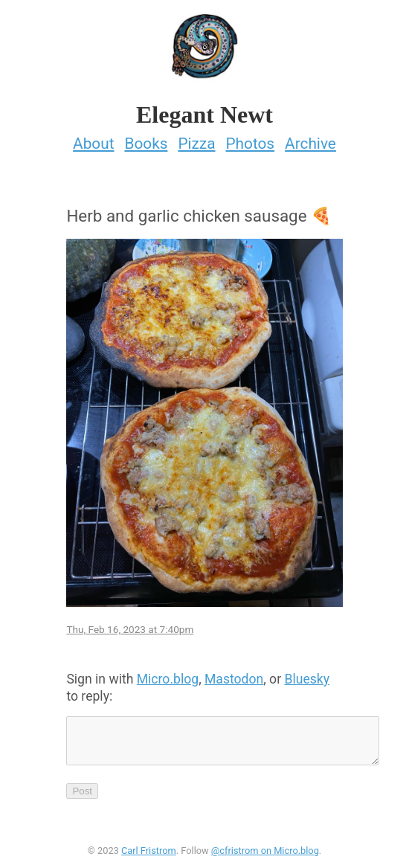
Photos (250, 144)
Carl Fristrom (149, 859)
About (93, 144)
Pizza (196, 144)
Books (146, 144)
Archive (310, 144)
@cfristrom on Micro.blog (265, 859)
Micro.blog (168, 679)
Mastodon (234, 679)
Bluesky (307, 679)
